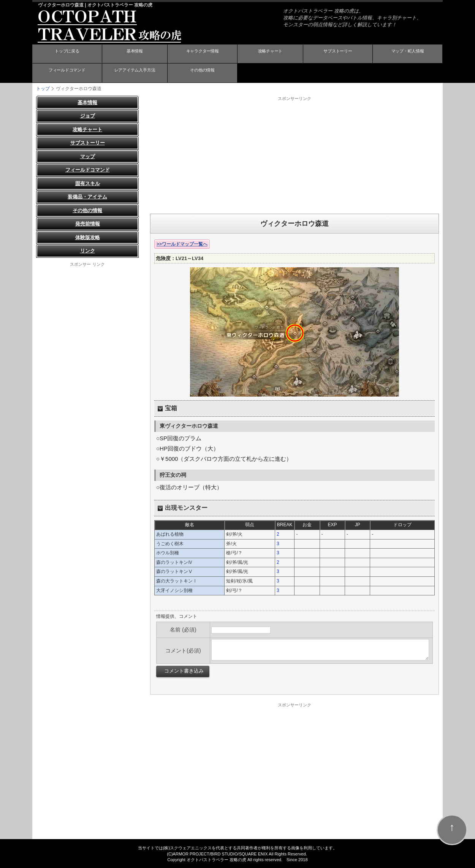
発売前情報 (88, 224)
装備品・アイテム (87, 197)
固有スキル (88, 183)
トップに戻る (67, 54)
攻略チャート (270, 54)
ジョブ (88, 116)
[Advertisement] (294, 154)
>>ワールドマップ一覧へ (182, 244)
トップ (43, 88)
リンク (88, 251)
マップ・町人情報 (408, 54)
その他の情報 (203, 73)
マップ (88, 156)
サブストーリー (338, 54)
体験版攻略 (88, 237)
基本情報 (135, 54)
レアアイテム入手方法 (135, 73)
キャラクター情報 (203, 54)
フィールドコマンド (67, 73)
